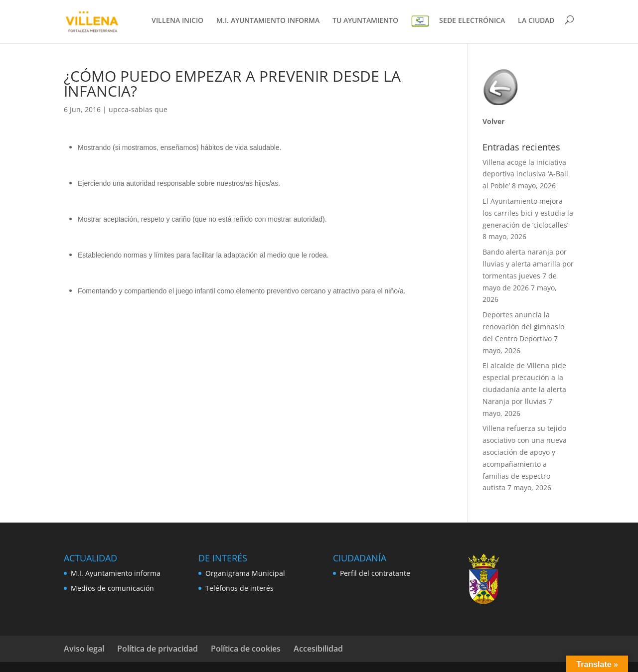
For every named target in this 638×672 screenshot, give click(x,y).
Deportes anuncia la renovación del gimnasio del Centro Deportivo (523, 327)
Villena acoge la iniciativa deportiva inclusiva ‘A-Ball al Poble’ (525, 174)
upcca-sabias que (138, 109)
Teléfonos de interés (239, 588)
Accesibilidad (318, 649)
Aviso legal (84, 649)
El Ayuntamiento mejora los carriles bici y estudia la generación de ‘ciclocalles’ (528, 213)
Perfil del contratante (375, 573)
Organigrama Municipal (245, 573)
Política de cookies (246, 649)
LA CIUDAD (536, 22)
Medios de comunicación (112, 588)
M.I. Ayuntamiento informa (116, 573)
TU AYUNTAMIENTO (365, 22)
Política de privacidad (158, 649)
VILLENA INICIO (177, 22)
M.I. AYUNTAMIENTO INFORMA (268, 22)
